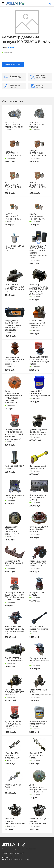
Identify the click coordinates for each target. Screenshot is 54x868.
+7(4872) (50, 3)
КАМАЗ (11, 47)
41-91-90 (21, 853)
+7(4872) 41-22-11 (9, 853)
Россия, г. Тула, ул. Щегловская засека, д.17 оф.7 (16, 858)
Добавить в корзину (13, 64)
